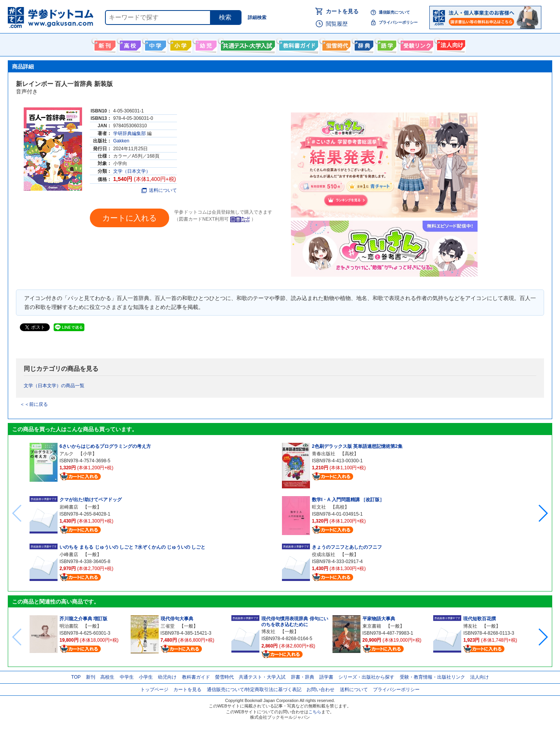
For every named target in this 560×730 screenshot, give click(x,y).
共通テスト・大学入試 (247, 44)
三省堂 (168, 626)
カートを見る (342, 11)
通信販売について (394, 12)
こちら (315, 712)
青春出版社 (324, 454)
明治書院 (69, 626)
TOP (76, 677)
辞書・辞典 (303, 677)
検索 (225, 17)
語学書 (386, 44)
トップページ (154, 690)
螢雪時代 (335, 44)
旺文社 (319, 507)
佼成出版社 (324, 555)
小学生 (146, 677)
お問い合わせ (320, 690)
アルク (66, 454)
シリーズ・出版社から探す (366, 677)
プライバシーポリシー (398, 22)
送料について (159, 190)
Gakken (121, 141)
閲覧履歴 (337, 24)
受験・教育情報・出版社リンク (432, 677)
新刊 (91, 677)
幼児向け (205, 44)
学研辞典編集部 (129, 133)
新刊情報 (104, 44)
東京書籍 (372, 626)
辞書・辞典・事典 (363, 44)
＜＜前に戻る (34, 404)
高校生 (107, 677)
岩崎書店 (69, 507)
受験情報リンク (416, 44)
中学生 (127, 677)
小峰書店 (69, 555)
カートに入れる (129, 218)
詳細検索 (257, 18)
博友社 (268, 632)
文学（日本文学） (132, 171)
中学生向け (155, 44)
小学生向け (180, 44)
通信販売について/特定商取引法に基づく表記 (254, 690)
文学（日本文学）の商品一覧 (54, 386)
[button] (543, 513)
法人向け (450, 44)
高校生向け (129, 44)
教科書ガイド (298, 44)
